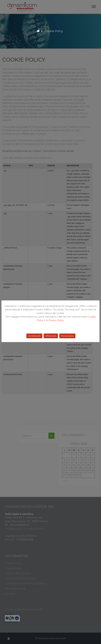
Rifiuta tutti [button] (51, 336)
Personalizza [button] (67, 336)
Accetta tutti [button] (34, 336)
